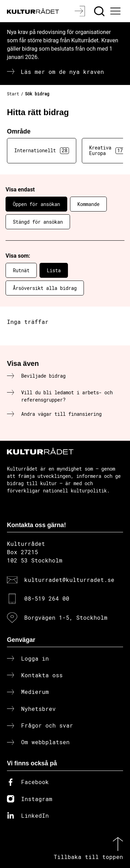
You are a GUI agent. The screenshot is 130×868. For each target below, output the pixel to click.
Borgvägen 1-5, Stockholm (66, 617)
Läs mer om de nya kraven (62, 72)
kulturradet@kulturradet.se (69, 580)
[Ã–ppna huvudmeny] (116, 11)
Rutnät (21, 270)
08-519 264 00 (47, 598)
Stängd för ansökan (38, 222)
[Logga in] (81, 11)
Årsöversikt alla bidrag (45, 288)
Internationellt (42, 151)
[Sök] (100, 11)
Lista (54, 270)
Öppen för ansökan (36, 204)
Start (13, 94)
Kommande (88, 204)
